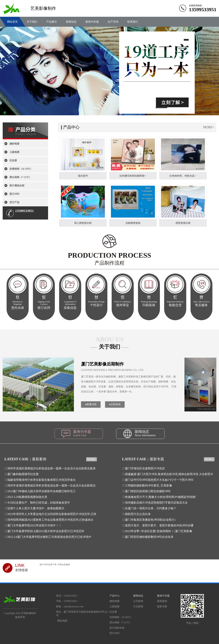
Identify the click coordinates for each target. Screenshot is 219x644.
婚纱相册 (14, 144)
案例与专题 (92, 22)
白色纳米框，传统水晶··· (183, 176)
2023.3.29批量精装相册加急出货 (27, 497)
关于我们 (32, 22)
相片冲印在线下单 (48, 565)
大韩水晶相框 (64, 565)
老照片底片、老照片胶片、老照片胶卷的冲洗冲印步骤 (159, 525)
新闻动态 (71, 22)
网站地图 (62, 621)
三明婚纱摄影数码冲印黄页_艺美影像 (148, 485)
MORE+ (209, 127)
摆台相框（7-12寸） (20, 177)
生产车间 (113, 22)
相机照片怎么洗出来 (138, 514)
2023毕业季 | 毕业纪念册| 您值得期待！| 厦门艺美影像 (159, 531)
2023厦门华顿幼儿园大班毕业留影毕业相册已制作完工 (41, 491)
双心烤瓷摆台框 (83, 223)
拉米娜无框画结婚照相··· (133, 176)
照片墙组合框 (17, 186)
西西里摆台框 (183, 223)
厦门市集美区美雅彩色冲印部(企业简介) (150, 520)
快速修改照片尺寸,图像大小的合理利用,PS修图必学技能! (161, 497)
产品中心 (114, 596)
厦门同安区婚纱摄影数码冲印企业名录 (149, 537)
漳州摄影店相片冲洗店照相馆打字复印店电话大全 (156, 503)
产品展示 (52, 22)
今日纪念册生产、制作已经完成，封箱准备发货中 (39, 503)
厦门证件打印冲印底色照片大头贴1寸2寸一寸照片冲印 (159, 480)
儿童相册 (14, 152)
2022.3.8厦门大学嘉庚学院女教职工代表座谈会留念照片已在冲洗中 (49, 537)
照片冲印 (14, 194)
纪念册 (13, 160)
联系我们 (133, 22)
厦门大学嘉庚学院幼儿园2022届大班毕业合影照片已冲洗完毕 (46, 531)
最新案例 (162, 601)
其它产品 (14, 202)
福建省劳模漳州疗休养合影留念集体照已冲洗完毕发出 (41, 480)
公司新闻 (138, 601)
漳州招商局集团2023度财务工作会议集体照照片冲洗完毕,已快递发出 (50, 520)
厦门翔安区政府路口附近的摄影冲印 (148, 491)
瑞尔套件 (83, 176)
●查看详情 (91, 404)
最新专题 (162, 606)
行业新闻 (138, 606)
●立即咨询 (115, 404)
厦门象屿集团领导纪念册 (23, 474)
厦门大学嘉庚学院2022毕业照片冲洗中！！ (34, 525)
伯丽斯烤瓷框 (133, 223)
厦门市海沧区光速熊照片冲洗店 (145, 468)
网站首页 (12, 22)
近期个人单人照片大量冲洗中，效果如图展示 (36, 508)
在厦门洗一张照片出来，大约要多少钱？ (151, 508)
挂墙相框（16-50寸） (21, 169)
